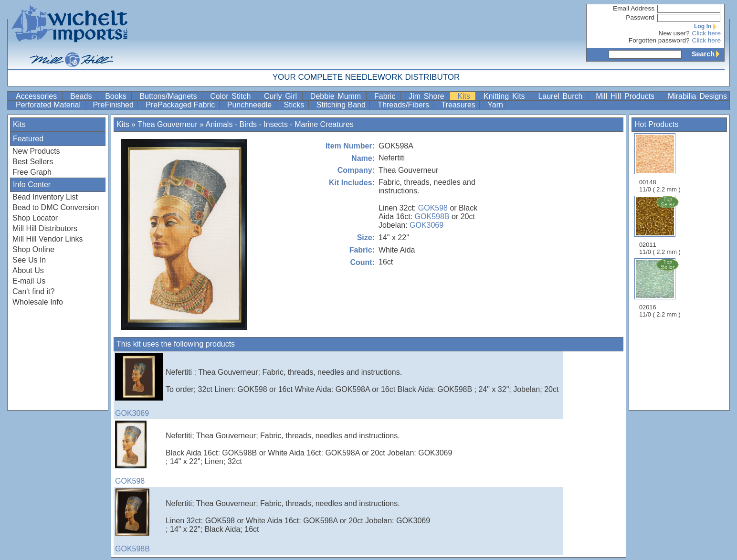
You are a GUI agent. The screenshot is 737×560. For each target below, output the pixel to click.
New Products (36, 151)
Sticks (295, 105)
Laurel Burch (562, 96)
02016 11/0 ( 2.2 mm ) (661, 288)
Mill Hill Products (627, 96)
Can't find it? (33, 291)
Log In (707, 26)
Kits (465, 96)
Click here (706, 33)
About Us (28, 270)
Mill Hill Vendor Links (48, 239)
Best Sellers (33, 162)
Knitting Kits (506, 96)
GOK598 (433, 208)
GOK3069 (426, 225)
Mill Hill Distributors (45, 228)
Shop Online (33, 249)
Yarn (495, 105)
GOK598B (432, 217)
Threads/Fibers (404, 105)
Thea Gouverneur (167, 124)
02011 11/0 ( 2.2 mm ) (661, 225)
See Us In (29, 260)
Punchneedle (251, 105)
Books (117, 96)
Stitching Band (342, 105)
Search (708, 54)
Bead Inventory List (45, 197)
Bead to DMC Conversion (56, 207)
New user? (674, 33)
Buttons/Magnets (170, 96)
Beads (83, 96)
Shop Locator (35, 218)
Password (640, 17)
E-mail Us (29, 281)
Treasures (459, 105)
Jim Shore (428, 96)
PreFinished (115, 105)
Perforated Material (49, 105)
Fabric (386, 96)
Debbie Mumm (337, 96)
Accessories (38, 96)
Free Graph (32, 172)
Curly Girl (282, 96)
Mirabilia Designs (697, 96)
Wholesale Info (38, 302)
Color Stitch (232, 96)
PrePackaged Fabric (181, 105)
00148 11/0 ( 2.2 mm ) (660, 163)
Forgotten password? (659, 40)
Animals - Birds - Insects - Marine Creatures (279, 124)
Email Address (634, 8)
